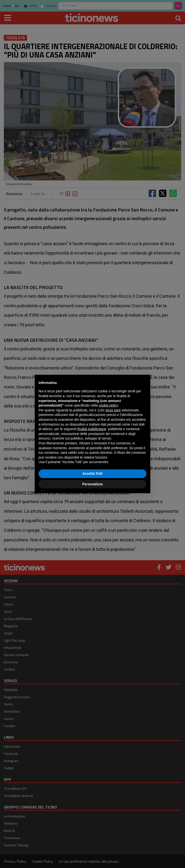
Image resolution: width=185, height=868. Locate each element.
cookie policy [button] (108, 405)
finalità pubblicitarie (92, 429)
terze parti (113, 410)
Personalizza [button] (93, 484)
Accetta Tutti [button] (92, 473)
